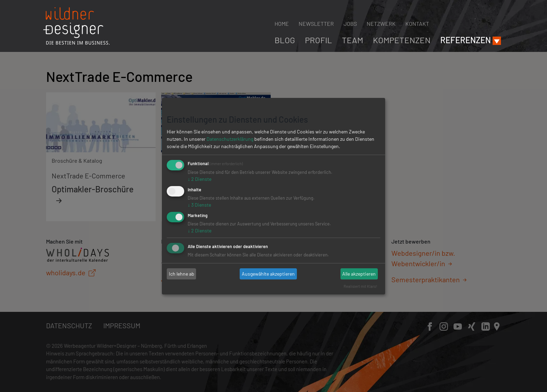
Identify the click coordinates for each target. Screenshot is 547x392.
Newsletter (316, 24)
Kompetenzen (402, 40)
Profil (319, 40)
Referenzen (466, 40)
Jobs (350, 24)
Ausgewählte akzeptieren (268, 274)
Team (353, 40)
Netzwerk (381, 24)
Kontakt (417, 24)
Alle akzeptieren (359, 274)
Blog (285, 40)
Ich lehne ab (182, 274)
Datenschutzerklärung (230, 139)
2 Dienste (200, 179)
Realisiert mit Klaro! (361, 286)
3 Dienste (199, 205)
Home (282, 24)
